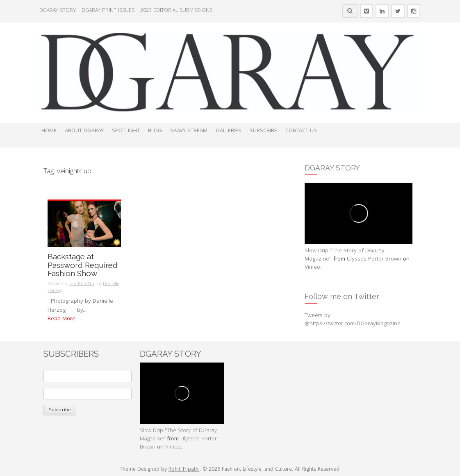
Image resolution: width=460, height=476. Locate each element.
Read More (61, 319)
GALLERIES (229, 131)
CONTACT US (301, 131)
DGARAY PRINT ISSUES (108, 11)
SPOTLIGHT (126, 131)
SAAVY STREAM (189, 131)
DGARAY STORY (58, 11)
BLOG (155, 131)
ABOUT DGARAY (84, 131)
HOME (49, 131)
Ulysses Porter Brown (374, 259)
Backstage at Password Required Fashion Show (83, 265)
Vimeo (312, 267)
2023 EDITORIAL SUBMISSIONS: (177, 11)
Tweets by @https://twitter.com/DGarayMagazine (353, 320)
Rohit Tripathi (184, 470)
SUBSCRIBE (263, 131)
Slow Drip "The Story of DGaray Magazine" (345, 255)
